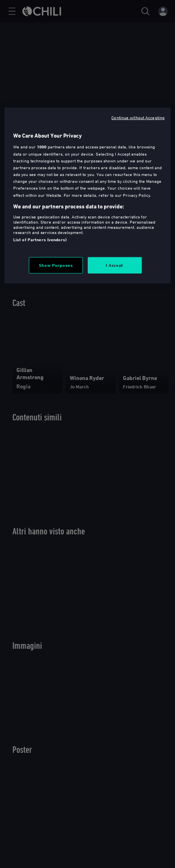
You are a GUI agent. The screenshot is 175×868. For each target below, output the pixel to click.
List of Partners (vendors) (40, 240)
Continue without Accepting (138, 117)
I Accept (115, 265)
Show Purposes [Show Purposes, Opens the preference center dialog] (56, 265)
